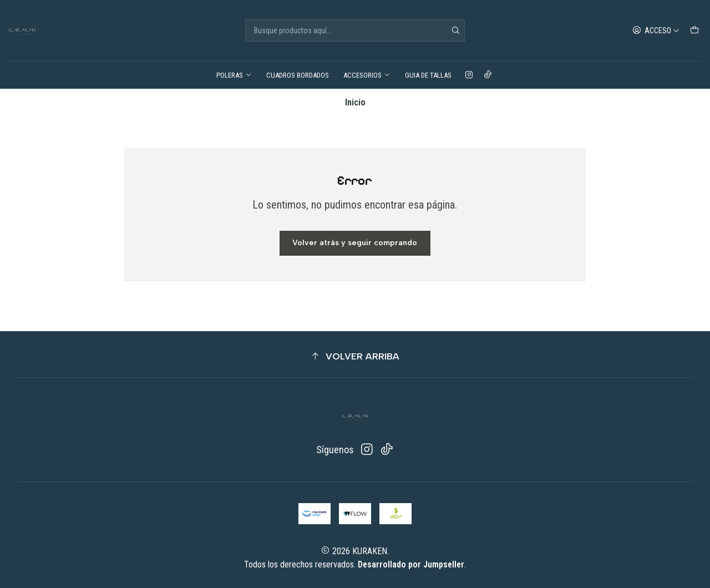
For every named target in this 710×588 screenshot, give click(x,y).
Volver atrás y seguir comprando (355, 243)
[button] (355, 356)
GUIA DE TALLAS (428, 75)
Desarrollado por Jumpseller (411, 564)
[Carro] (695, 31)
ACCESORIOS (367, 75)
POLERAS (234, 75)
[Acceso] (656, 31)
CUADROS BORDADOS (298, 75)
